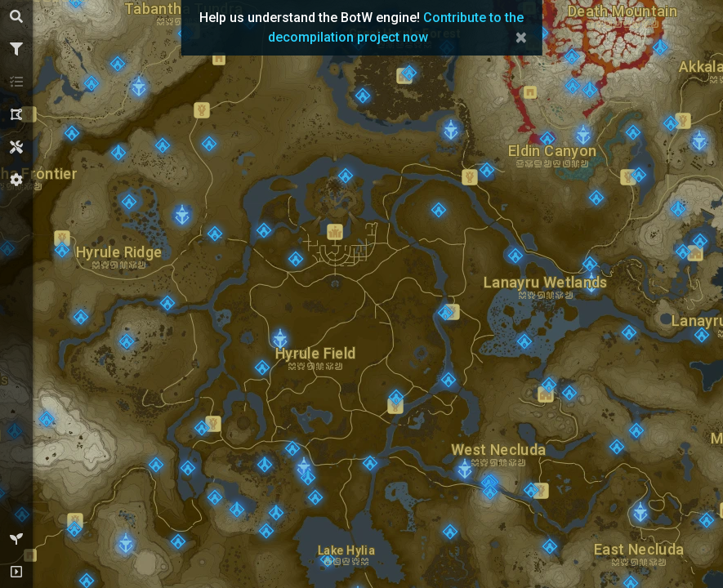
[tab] (16, 16)
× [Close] (521, 38)
